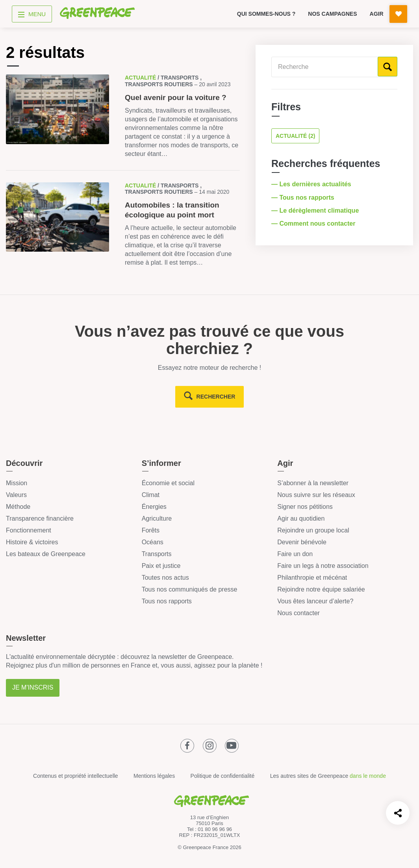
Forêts (151, 530)
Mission (17, 483)
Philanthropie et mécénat (312, 578)
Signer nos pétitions (305, 507)
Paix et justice (161, 566)
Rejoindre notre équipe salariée (321, 589)
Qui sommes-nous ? (266, 14)
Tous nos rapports (167, 601)
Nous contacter (298, 613)
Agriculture (157, 518)
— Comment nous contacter (314, 223)
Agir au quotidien (301, 518)
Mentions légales (154, 776)
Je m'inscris (33, 687)
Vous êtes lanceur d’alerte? (315, 601)
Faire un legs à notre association (323, 566)
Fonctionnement (29, 530)
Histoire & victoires (32, 542)
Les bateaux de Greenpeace (46, 554)
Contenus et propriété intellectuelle (76, 776)
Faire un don (295, 554)
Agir (377, 14)
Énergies (154, 507)
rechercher (216, 397)
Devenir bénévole (302, 542)
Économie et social (168, 483)
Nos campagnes (332, 14)
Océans (153, 542)
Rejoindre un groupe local (313, 530)
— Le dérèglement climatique (316, 211)
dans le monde (368, 776)
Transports (157, 554)
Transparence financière (40, 518)
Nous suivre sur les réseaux (316, 495)
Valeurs (16, 495)
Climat (151, 495)
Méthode (18, 507)
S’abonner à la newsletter (313, 483)
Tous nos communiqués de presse (190, 589)
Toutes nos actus (165, 578)
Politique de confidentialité (223, 776)
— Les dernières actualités (312, 184)
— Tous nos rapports (304, 198)
